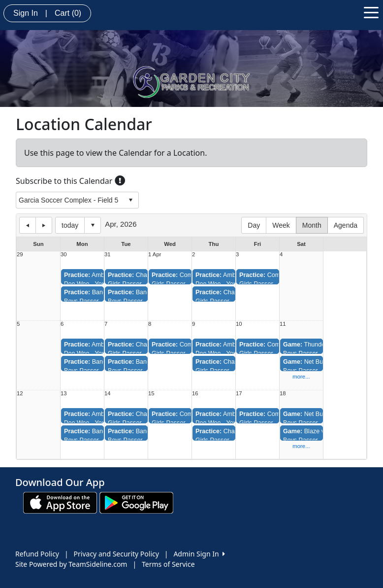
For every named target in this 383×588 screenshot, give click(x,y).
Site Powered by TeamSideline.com (71, 564)
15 (151, 394)
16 (195, 394)
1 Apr (155, 255)
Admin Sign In (199, 554)
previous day (28, 225)
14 (108, 394)
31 (108, 255)
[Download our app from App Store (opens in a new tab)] (60, 502)
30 (64, 255)
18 (283, 394)
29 (20, 255)
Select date (93, 225)
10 (239, 324)
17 (239, 394)
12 (20, 394)
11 (283, 324)
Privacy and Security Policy (116, 554)
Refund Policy (37, 554)
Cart (68, 13)
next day (44, 225)
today (70, 225)
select (130, 200)
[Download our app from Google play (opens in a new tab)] (136, 502)
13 (64, 394)
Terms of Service (168, 564)
